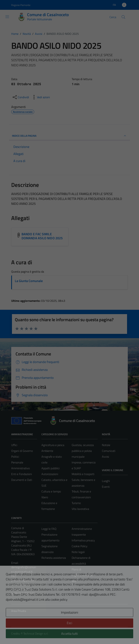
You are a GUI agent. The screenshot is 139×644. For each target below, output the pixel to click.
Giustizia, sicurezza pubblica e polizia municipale (83, 451)
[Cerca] (123, 17)
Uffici (14, 445)
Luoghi (106, 481)
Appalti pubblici (50, 468)
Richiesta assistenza (54, 558)
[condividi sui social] (20, 97)
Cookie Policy (80, 546)
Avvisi (105, 457)
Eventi (106, 487)
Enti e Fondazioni (22, 474)
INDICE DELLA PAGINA (69, 136)
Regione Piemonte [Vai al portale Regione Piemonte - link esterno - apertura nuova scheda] (21, 5)
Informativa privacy (83, 540)
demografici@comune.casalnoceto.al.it (24, 569)
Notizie (106, 445)
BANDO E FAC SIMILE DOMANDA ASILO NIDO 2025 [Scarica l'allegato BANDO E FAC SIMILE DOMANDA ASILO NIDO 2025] (42, 236)
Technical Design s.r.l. (36, 633)
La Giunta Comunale (29, 281)
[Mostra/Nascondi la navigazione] (7, 17)
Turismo (76, 503)
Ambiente (47, 451)
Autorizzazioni (50, 474)
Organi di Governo (22, 451)
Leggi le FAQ (49, 529)
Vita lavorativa (80, 509)
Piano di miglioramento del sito (83, 575)
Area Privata (19, 611)
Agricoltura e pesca (53, 445)
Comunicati (109, 451)
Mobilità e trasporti (83, 474)
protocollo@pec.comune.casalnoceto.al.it (24, 582)
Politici (15, 457)
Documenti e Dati (22, 480)
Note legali (78, 552)
